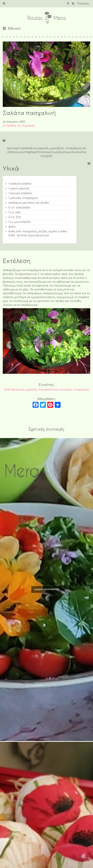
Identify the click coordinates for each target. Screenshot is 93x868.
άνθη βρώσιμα (14, 390)
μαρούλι (31, 390)
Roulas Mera (47, 18)
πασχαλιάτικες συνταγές (55, 390)
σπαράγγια (81, 390)
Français (83, 4)
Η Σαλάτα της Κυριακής (19, 126)
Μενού (14, 29)
